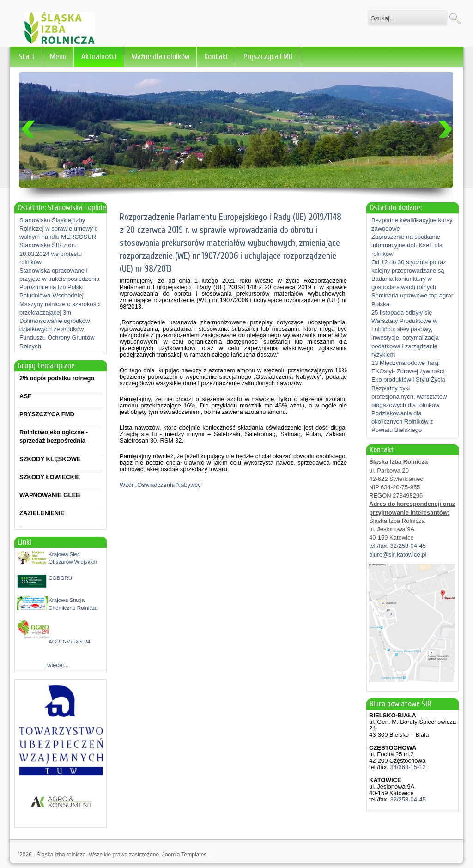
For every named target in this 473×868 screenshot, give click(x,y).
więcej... (58, 665)
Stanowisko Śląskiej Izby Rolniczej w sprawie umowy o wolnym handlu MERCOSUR (59, 228)
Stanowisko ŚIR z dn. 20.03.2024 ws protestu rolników (51, 253)
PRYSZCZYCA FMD (47, 414)
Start (27, 57)
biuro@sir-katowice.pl (398, 555)
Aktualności (99, 57)
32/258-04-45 (407, 799)
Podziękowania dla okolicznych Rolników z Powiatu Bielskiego (402, 422)
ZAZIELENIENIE (42, 513)
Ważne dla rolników (161, 57)
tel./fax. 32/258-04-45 (397, 546)
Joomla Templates (185, 855)
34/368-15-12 (407, 767)
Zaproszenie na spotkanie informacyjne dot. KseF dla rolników (407, 245)
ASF (25, 396)
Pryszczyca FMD (268, 57)
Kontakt (216, 57)
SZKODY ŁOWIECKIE (50, 477)
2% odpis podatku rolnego (57, 378)
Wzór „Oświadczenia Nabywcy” (161, 485)
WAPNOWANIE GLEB (50, 495)
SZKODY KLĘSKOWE (50, 459)
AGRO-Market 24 (69, 641)
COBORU (60, 578)
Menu (58, 57)
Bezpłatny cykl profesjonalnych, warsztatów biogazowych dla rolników (409, 397)
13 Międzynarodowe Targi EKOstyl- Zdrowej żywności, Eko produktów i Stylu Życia (409, 371)
